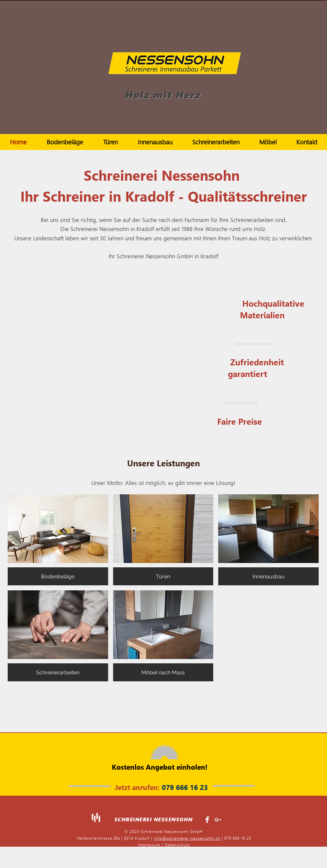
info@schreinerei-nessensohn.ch (187, 838)
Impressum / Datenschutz (164, 845)
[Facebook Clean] (207, 820)
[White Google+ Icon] (218, 820)
